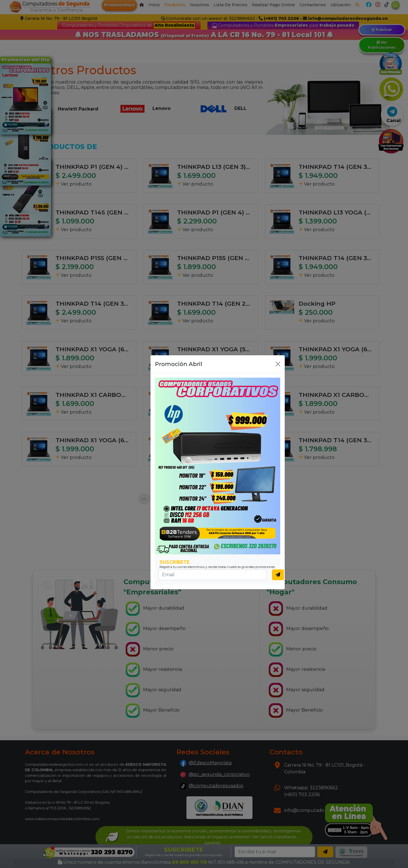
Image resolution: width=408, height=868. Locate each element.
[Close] (278, 364)
